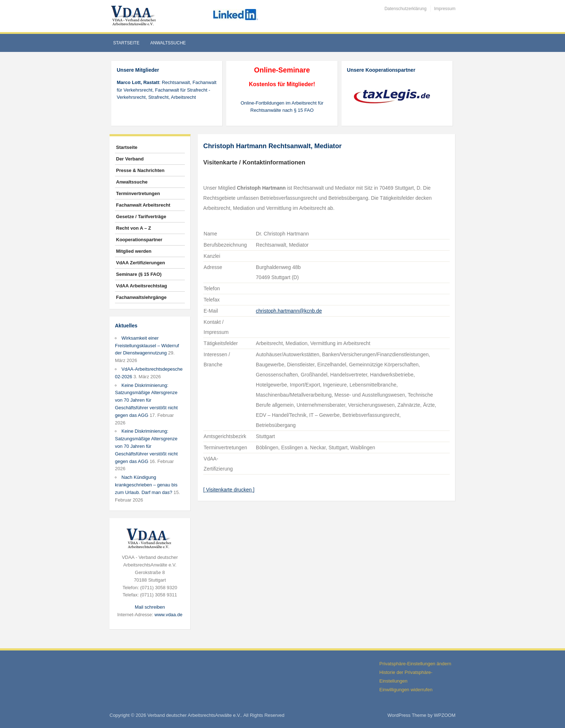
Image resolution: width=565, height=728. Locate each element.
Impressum (445, 9)
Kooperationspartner (139, 240)
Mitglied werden (134, 251)
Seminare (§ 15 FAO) (139, 274)
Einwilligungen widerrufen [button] (406, 690)
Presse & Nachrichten (140, 170)
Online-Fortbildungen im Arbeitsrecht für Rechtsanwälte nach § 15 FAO (282, 107)
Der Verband (130, 159)
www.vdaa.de (168, 615)
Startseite (126, 43)
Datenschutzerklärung (406, 9)
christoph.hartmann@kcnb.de (289, 311)
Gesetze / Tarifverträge (141, 217)
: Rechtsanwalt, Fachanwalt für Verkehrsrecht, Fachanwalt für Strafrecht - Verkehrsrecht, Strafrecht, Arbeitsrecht (167, 90)
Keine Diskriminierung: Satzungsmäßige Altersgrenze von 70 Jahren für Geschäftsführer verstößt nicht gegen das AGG (146, 400)
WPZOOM (445, 715)
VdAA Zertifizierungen (141, 263)
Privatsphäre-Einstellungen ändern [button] (415, 664)
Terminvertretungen (138, 193)
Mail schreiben (150, 607)
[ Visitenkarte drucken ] (229, 490)
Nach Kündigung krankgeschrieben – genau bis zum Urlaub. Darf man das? (146, 485)
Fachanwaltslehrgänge (141, 297)
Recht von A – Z (134, 228)
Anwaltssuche (168, 43)
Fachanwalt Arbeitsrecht (143, 205)
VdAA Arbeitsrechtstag (141, 286)
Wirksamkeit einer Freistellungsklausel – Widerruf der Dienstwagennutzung (147, 346)
